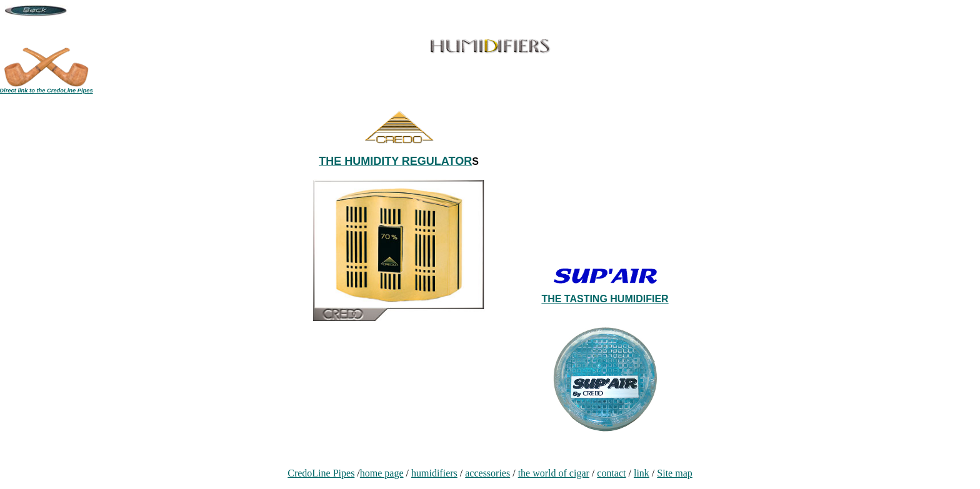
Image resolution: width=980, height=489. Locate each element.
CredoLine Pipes (321, 473)
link (642, 473)
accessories (487, 473)
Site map (674, 473)
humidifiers (434, 473)
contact (611, 473)
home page (382, 473)
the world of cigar (554, 473)
